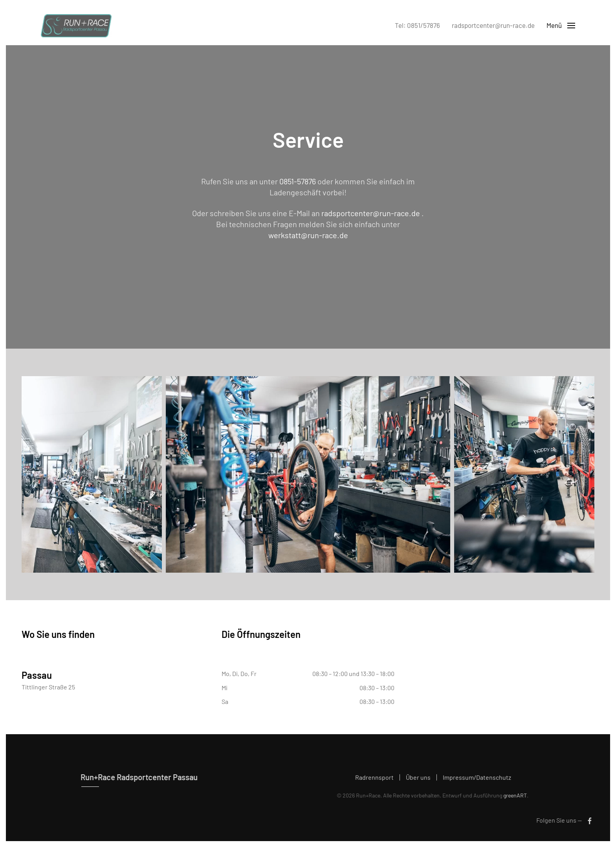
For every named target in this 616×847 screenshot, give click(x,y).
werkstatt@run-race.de (308, 235)
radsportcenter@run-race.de (493, 25)
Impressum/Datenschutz (477, 778)
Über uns (418, 778)
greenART (514, 795)
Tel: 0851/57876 (417, 25)
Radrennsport (374, 778)
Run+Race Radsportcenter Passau (137, 777)
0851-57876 (298, 181)
